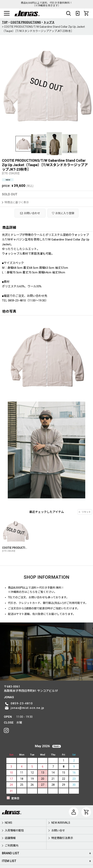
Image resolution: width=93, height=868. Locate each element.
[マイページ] (74, 812)
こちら (31, 592)
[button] (7, 13)
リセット (85, 512)
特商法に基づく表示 (15, 202)
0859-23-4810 (22, 703)
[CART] (86, 13)
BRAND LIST (11, 853)
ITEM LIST (9, 861)
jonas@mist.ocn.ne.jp (27, 708)
